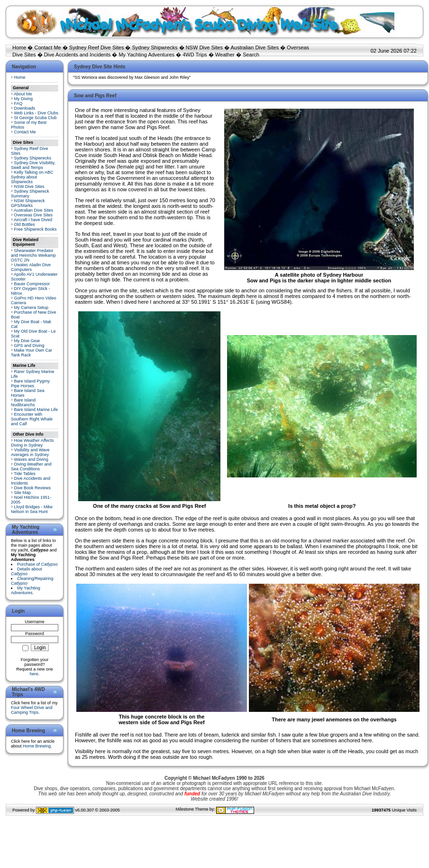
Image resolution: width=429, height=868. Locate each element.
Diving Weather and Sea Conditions (31, 467)
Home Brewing (37, 746)
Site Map (23, 493)
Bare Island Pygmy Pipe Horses (30, 383)
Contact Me (47, 47)
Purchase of (37, 564)
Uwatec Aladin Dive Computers (31, 267)
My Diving (24, 99)
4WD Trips (195, 55)
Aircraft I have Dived (33, 220)
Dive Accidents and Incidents (78, 55)
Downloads (25, 108)
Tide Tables (25, 474)
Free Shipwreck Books (36, 229)
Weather (225, 55)
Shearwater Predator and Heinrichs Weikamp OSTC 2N (33, 255)
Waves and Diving (31, 459)
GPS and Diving (29, 345)
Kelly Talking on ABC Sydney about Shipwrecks (32, 177)
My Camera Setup (32, 308)
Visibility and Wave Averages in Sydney (30, 452)
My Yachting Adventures (146, 55)
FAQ (18, 103)
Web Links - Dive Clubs (36, 113)
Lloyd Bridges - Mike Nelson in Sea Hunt (32, 509)
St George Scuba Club (36, 118)
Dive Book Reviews (33, 488)
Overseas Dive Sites (34, 215)
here (34, 674)
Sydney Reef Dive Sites (97, 47)
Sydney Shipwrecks (155, 47)
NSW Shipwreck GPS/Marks (28, 203)
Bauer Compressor (32, 284)
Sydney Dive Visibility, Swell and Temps (33, 165)
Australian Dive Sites (255, 47)
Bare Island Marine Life (36, 410)
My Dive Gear (27, 341)
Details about (27, 571)
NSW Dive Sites (204, 47)
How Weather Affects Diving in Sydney (32, 443)
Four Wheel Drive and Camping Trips (32, 710)
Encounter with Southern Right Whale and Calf (32, 419)
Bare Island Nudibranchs (23, 402)
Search (251, 55)
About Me (23, 94)
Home (19, 47)
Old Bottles (25, 224)
